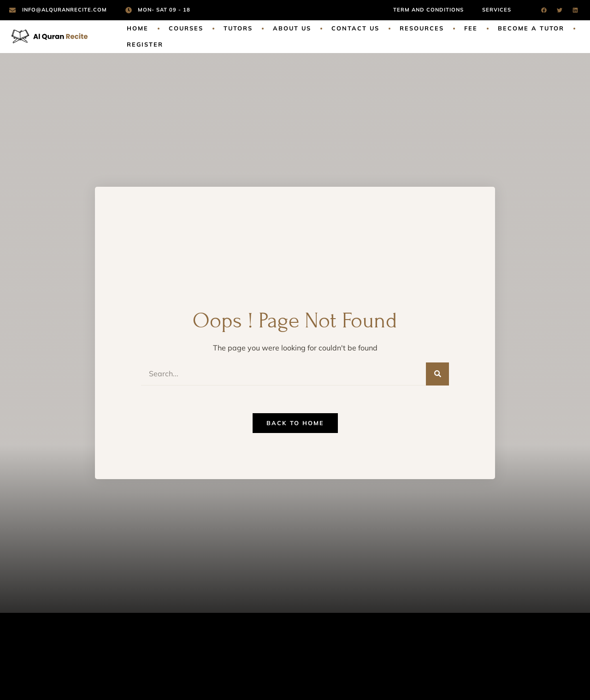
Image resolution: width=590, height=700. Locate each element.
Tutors (238, 28)
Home (138, 28)
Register (145, 44)
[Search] (437, 374)
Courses (186, 28)
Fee (471, 28)
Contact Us (355, 28)
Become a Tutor (531, 28)
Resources (422, 28)
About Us (292, 28)
